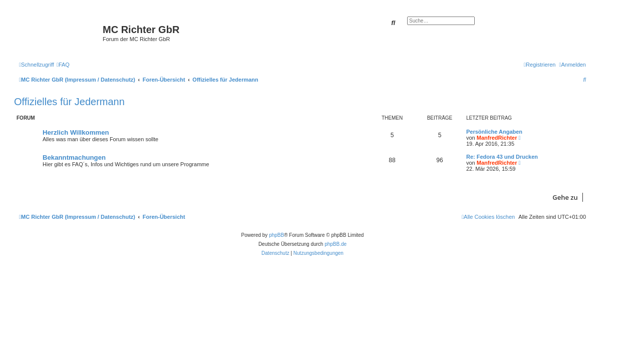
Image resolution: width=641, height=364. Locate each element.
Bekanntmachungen (74, 157)
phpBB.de (336, 244)
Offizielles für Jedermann (69, 102)
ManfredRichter (497, 138)
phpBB (276, 235)
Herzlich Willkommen (76, 132)
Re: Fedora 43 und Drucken (502, 157)
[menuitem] (63, 65)
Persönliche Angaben (494, 132)
